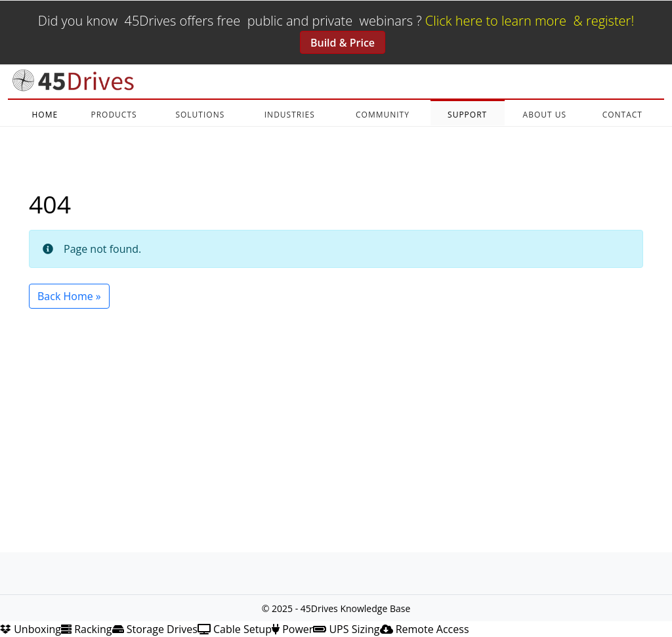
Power (292, 629)
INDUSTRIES (290, 115)
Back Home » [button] (69, 296)
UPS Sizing (346, 629)
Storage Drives (155, 629)
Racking (87, 629)
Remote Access (425, 629)
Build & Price (343, 43)
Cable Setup (235, 629)
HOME (45, 115)
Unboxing (31, 629)
